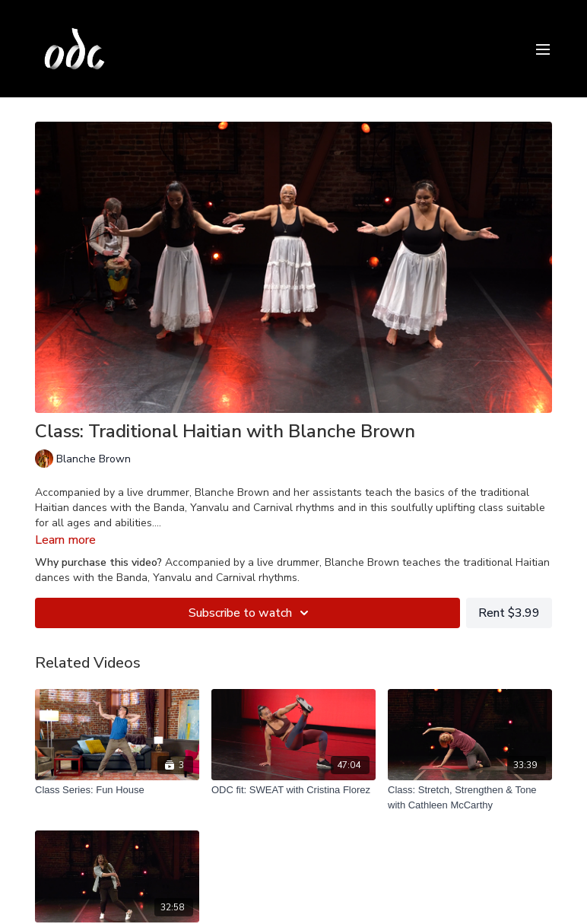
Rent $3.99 (509, 613)
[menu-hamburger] (543, 48)
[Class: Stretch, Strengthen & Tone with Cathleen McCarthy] (470, 797)
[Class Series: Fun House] (117, 790)
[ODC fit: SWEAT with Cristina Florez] (293, 790)
